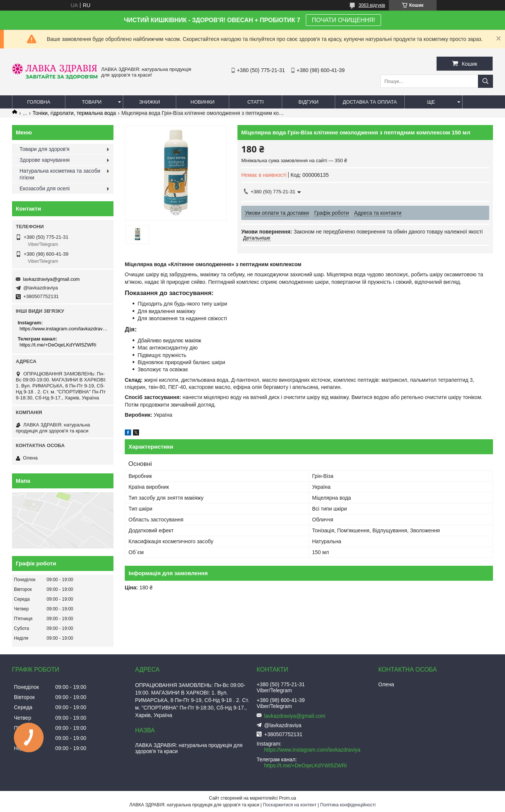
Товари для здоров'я (45, 149)
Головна (39, 102)
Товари (92, 102)
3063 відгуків (372, 5)
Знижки (150, 102)
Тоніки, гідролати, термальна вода (74, 113)
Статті (256, 102)
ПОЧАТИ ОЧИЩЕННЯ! (343, 20)
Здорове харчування (45, 160)
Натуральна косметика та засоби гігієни (60, 174)
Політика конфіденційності (348, 805)
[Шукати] (485, 81)
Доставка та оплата (370, 102)
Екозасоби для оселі (45, 188)
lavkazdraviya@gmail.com (51, 279)
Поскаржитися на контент (290, 805)
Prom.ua (288, 798)
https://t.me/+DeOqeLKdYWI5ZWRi (58, 345)
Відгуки (308, 102)
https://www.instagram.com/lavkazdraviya (64, 329)
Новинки (203, 102)
